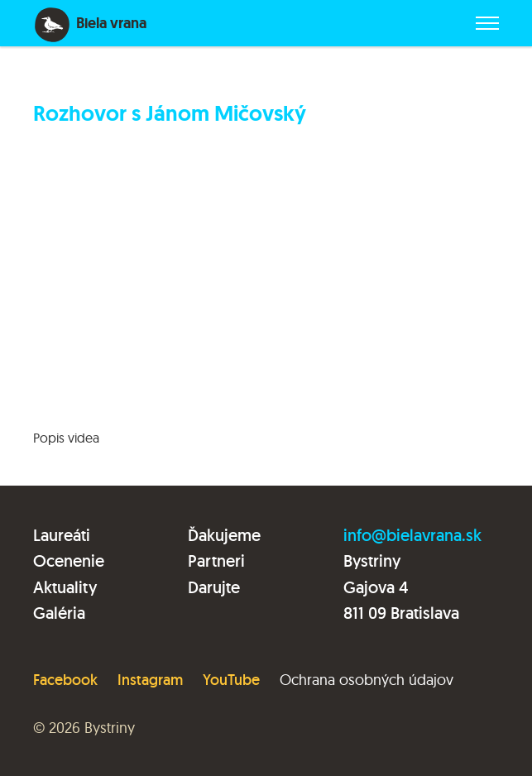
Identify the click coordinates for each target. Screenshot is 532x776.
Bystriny (110, 728)
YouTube (231, 680)
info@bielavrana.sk (412, 535)
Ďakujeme (224, 535)
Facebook (65, 680)
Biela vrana (111, 23)
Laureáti (62, 535)
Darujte (214, 587)
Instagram (150, 680)
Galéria (59, 613)
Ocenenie (69, 561)
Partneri (216, 561)
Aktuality (65, 587)
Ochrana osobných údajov (367, 680)
